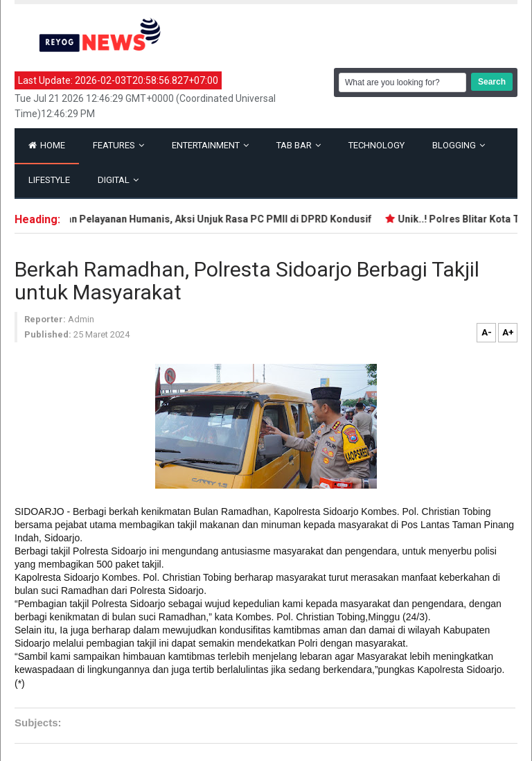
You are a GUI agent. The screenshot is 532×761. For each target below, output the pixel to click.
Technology (376, 145)
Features (118, 145)
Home (47, 145)
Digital (118, 180)
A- (487, 332)
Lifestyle (49, 180)
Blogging (459, 145)
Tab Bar (299, 145)
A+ (508, 332)
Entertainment (210, 145)
